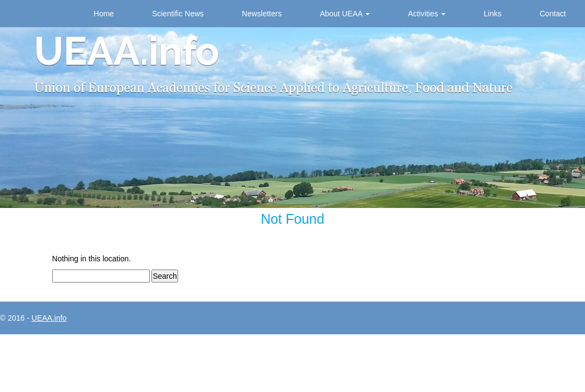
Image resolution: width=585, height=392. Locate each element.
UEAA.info (49, 318)
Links (493, 14)
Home (104, 14)
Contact (553, 14)
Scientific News (178, 14)
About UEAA (345, 14)
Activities (427, 14)
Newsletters (262, 14)
